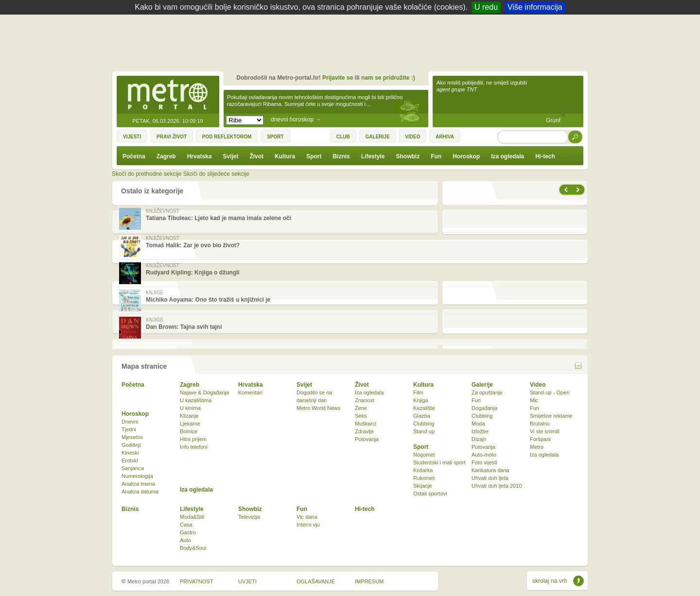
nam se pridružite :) (388, 78)
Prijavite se (338, 78)
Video (538, 385)
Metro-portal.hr (168, 95)
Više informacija (535, 7)
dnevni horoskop (296, 119)
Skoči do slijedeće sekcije (216, 174)
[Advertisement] (352, 41)
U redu (486, 7)
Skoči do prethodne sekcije (147, 174)
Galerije (482, 385)
